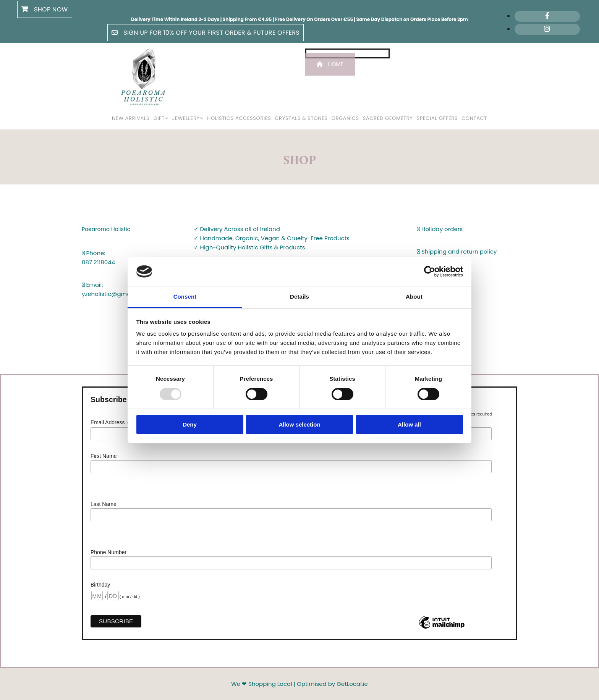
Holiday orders (440, 229)
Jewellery (186, 118)
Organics (345, 118)
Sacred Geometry (388, 118)
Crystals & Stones (301, 118)
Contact (474, 118)
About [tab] (414, 297)
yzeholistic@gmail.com (115, 294)
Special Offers (437, 118)
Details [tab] (299, 297)
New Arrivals (131, 118)
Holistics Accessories (239, 118)
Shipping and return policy (457, 251)
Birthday (100, 585)
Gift (159, 118)
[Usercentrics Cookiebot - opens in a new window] (430, 272)
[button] (45, 9)
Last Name (104, 504)
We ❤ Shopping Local (262, 684)
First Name (104, 456)
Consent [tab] (185, 297)
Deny (190, 424)
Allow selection (299, 424)
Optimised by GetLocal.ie (332, 684)
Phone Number (108, 552)
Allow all (409, 424)
